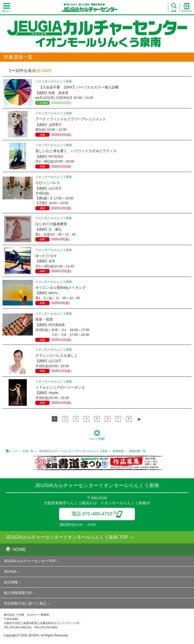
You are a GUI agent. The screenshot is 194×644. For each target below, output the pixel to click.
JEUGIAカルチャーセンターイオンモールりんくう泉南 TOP (67, 537)
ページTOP (97, 439)
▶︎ (139, 419)
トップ (13, 451)
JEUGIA (10, 571)
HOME (16, 550)
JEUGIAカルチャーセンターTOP (30, 561)
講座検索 (118, 451)
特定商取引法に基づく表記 (25, 603)
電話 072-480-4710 (97, 514)
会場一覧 (28, 451)
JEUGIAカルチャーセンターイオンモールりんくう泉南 (73, 451)
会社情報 (11, 582)
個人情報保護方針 (18, 593)
